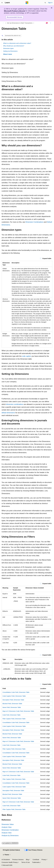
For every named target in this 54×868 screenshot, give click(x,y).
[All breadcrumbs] (3, 23)
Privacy (44, 860)
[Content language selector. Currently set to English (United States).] (11, 850)
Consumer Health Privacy (10, 862)
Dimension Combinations (34, 222)
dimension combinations (15, 404)
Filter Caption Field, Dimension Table (14, 719)
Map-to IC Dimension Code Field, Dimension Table (18, 711)
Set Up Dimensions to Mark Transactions (20, 23)
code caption (27, 356)
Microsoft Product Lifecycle (15, 11)
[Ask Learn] (47, 23)
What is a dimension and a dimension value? (17, 43)
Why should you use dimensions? (14, 46)
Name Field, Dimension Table (12, 707)
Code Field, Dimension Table (11, 715)
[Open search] (45, 3)
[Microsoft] (27, 3)
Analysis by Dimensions (10, 836)
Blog (27, 860)
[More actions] (51, 23)
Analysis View (7, 827)
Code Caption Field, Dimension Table (14, 696)
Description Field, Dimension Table (13, 700)
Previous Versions (18, 860)
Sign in (50, 3)
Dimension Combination (10, 830)
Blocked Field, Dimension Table (12, 704)
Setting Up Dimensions (10, 51)
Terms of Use (25, 862)
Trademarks (36, 862)
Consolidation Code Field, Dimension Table (16, 692)
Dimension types (8, 48)
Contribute (36, 860)
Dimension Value (8, 824)
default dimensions (8, 413)
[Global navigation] (2, 3)
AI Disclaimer (6, 860)
